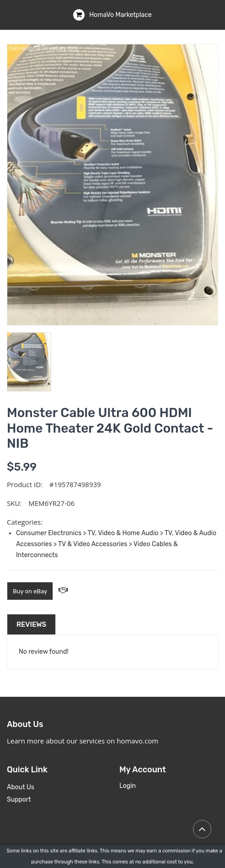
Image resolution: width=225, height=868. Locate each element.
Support (19, 800)
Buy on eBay (30, 591)
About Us (21, 787)
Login (128, 786)
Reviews (31, 624)
